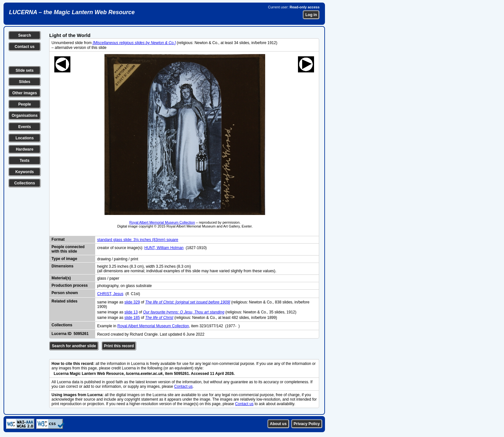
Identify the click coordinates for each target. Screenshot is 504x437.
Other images (25, 93)
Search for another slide (74, 346)
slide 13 (131, 312)
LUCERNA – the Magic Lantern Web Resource (72, 12)
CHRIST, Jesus (110, 294)
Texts (24, 161)
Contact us (24, 47)
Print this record (119, 346)
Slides (25, 82)
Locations (25, 138)
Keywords (25, 172)
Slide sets (24, 70)
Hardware (25, 149)
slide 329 (132, 302)
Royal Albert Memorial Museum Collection (162, 222)
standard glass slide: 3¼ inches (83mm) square (138, 240)
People (25, 104)
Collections (25, 183)
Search (24, 35)
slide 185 (132, 318)
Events (25, 127)
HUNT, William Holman (164, 248)
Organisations (25, 116)
